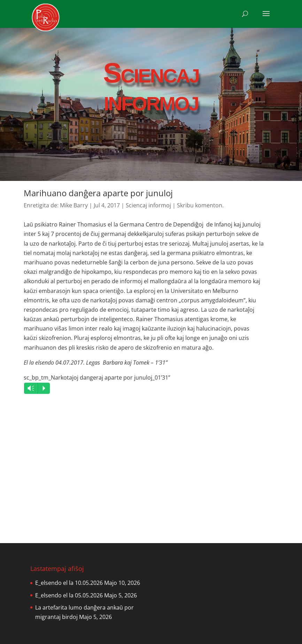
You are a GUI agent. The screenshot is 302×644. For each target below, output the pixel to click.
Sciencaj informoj (148, 205)
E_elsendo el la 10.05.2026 (69, 583)
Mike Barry (74, 205)
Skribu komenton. (200, 205)
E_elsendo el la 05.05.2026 (69, 595)
